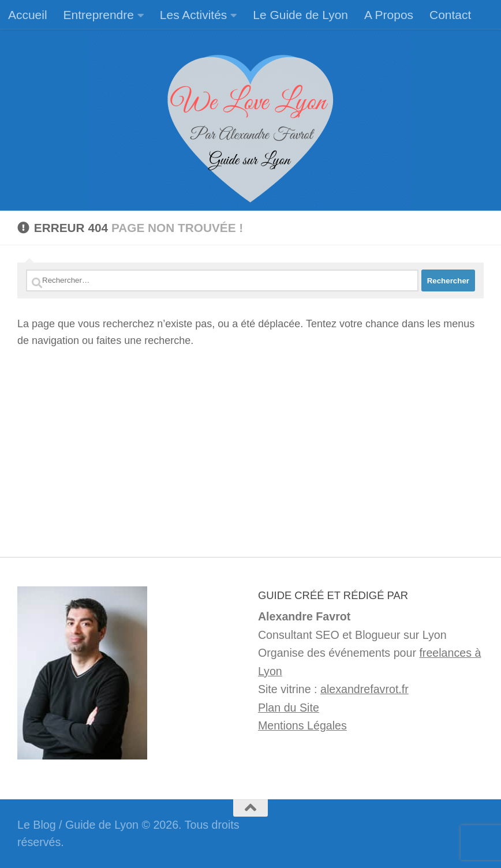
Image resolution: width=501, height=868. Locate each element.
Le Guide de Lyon (300, 15)
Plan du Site (289, 708)
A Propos (389, 15)
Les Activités (193, 15)
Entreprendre (99, 15)
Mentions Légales (302, 725)
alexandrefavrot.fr (364, 689)
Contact (450, 15)
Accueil (28, 15)
